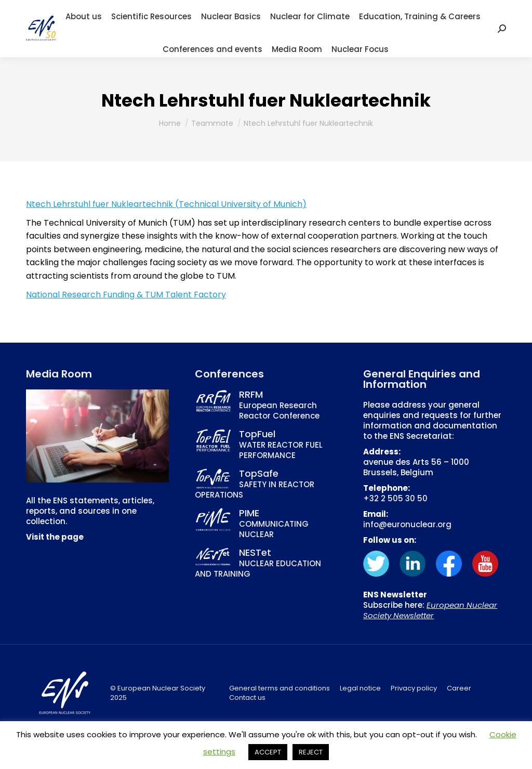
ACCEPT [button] (268, 752)
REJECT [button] (311, 752)
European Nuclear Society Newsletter (430, 610)
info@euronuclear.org (407, 524)
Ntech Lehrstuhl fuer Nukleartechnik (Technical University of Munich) (166, 204)
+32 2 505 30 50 (395, 498)
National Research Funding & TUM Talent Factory (126, 295)
